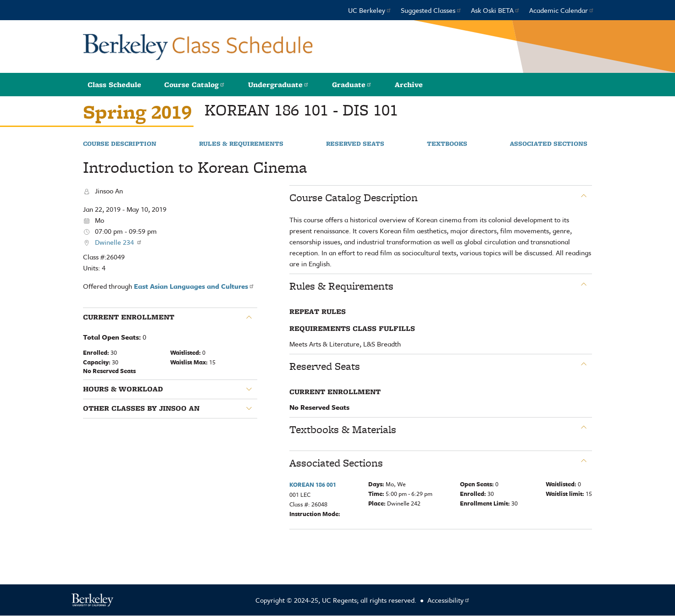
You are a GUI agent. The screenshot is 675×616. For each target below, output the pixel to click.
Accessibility (449, 600)
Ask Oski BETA (495, 10)
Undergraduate (279, 85)
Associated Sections (549, 144)
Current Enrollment (129, 317)
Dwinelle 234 (119, 242)
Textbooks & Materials (343, 429)
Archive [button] (409, 85)
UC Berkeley (370, 10)
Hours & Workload (123, 389)
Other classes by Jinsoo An (141, 408)
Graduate (352, 85)
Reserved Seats (355, 144)
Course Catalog (195, 85)
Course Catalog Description (354, 198)
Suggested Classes (431, 10)
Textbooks (447, 144)
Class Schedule (114, 85)
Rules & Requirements (241, 144)
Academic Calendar (562, 10)
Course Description (120, 144)
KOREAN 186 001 (313, 484)
